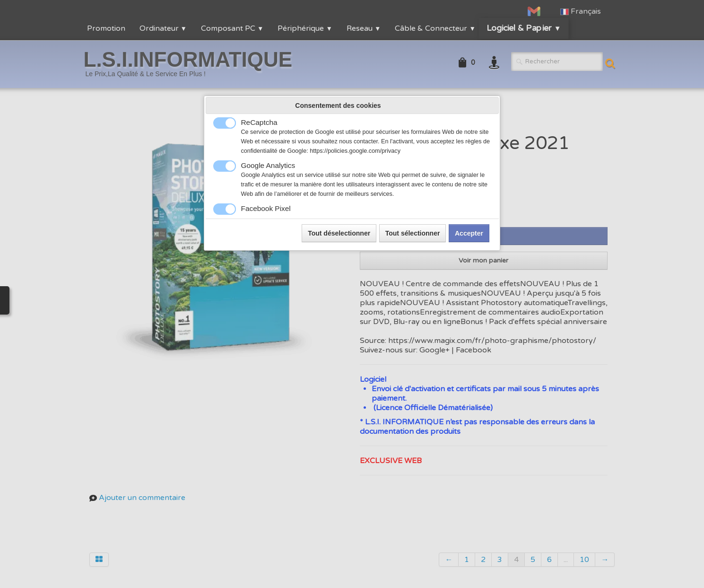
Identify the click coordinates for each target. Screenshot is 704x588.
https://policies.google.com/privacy (355, 151)
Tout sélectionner (413, 233)
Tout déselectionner (339, 233)
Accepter (469, 233)
